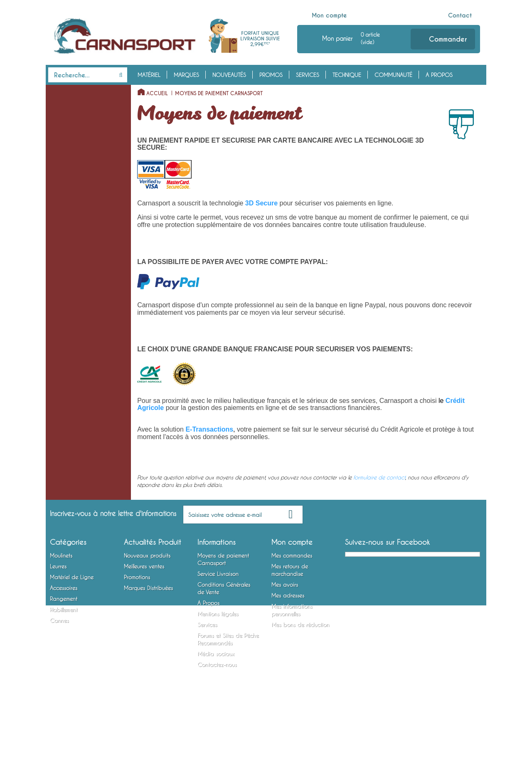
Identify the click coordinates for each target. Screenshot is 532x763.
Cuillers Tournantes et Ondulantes (74, 175)
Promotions (137, 623)
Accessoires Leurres (71, 399)
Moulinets (64, 91)
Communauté (393, 75)
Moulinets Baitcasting (74, 117)
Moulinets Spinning (71, 104)
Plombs (56, 334)
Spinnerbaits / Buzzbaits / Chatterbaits (79, 226)
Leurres (60, 130)
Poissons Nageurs (69, 156)
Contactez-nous (217, 711)
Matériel (149, 75)
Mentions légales (218, 660)
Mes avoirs (285, 631)
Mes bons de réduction (300, 671)
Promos (271, 75)
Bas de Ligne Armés (71, 347)
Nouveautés (229, 75)
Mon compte (329, 15)
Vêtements (60, 489)
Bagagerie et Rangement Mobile (78, 457)
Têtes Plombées (66, 283)
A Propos (439, 75)
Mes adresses (288, 642)
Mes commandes (292, 602)
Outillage (59, 425)
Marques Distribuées (148, 634)
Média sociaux (216, 700)
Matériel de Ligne (75, 270)
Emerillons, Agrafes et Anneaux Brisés (73, 315)
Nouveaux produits (147, 602)
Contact (460, 15)
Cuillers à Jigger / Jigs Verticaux (75, 200)
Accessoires (68, 386)
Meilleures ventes (144, 612)
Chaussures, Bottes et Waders (74, 508)
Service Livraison (218, 620)
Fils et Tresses (64, 296)
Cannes (59, 527)
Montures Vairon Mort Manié (83, 373)
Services (308, 75)
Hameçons (60, 360)
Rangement (65, 437)
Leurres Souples (66, 143)
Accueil (157, 94)
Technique (347, 75)
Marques (186, 75)
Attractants (61, 412)
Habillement (66, 476)
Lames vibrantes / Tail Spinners (74, 251)
